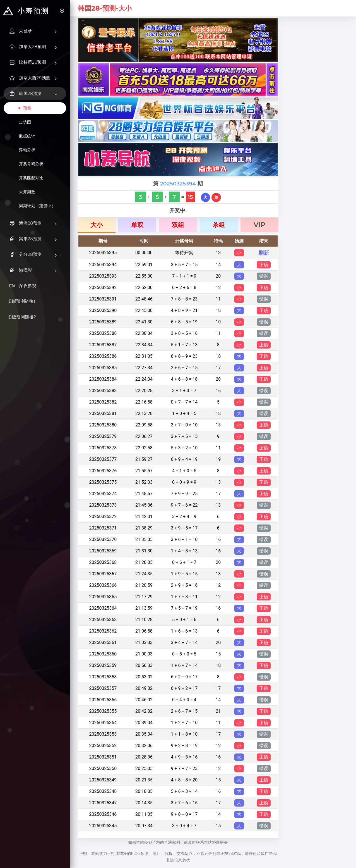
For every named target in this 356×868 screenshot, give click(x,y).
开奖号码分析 (31, 164)
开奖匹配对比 (31, 178)
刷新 (264, 253)
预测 (27, 108)
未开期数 (27, 192)
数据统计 (27, 136)
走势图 (25, 122)
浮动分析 (27, 150)
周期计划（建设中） (37, 206)
